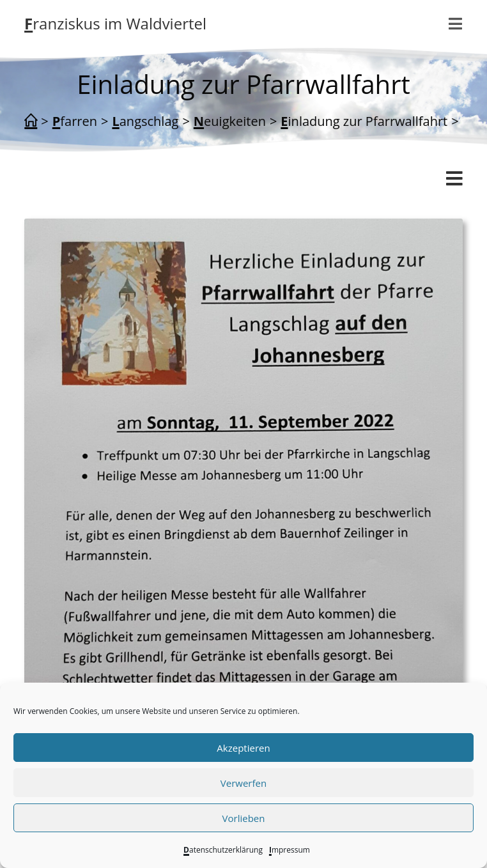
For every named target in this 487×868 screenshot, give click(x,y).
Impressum (290, 850)
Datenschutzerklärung (223, 850)
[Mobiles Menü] (456, 24)
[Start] (31, 121)
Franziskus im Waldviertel (115, 23)
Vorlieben (244, 818)
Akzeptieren (243, 748)
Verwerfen (243, 783)
